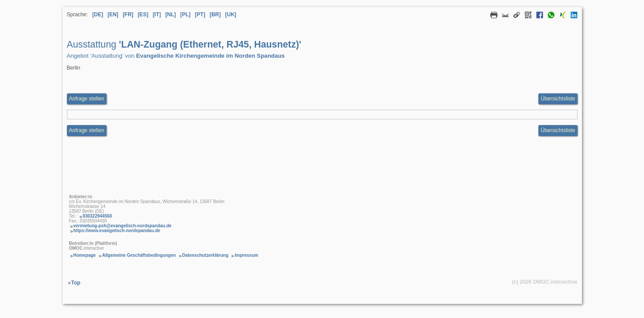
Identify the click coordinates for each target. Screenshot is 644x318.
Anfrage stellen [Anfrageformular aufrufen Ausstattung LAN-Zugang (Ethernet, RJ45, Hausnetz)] (87, 99)
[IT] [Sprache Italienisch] (157, 15)
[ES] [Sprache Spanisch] (143, 15)
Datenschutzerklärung (205, 255)
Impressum (246, 255)
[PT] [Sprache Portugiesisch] (200, 15)
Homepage (85, 255)
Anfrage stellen (87, 130)
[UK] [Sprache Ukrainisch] (231, 15)
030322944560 (98, 216)
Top (76, 283)
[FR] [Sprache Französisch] (128, 15)
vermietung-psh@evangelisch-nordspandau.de (123, 226)
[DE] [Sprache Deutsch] (98, 15)
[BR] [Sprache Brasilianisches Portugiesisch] (215, 15)
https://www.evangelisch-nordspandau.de (117, 231)
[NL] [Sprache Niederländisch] (171, 15)
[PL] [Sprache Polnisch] (186, 15)
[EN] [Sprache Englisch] (113, 15)
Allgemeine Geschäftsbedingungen (139, 255)
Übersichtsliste (558, 99)
